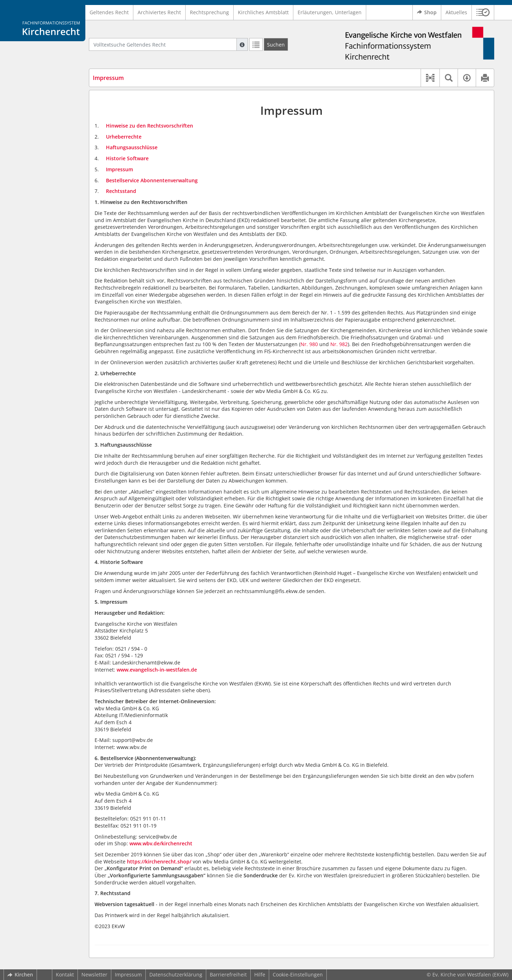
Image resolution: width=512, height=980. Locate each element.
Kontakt (65, 974)
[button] (483, 12)
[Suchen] (276, 44)
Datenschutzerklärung (176, 974)
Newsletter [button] (94, 974)
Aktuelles (456, 12)
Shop (427, 12)
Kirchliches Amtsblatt (263, 12)
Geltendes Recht (109, 12)
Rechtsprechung (209, 12)
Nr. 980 (309, 344)
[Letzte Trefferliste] (256, 44)
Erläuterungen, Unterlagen (330, 12)
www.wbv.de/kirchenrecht (161, 843)
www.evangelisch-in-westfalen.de (157, 670)
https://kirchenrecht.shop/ (159, 861)
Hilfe (260, 974)
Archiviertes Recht (159, 12)
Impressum (128, 974)
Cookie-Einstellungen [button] (298, 974)
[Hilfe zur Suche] (242, 44)
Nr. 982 (339, 344)
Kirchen (20, 974)
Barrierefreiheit (228, 974)
